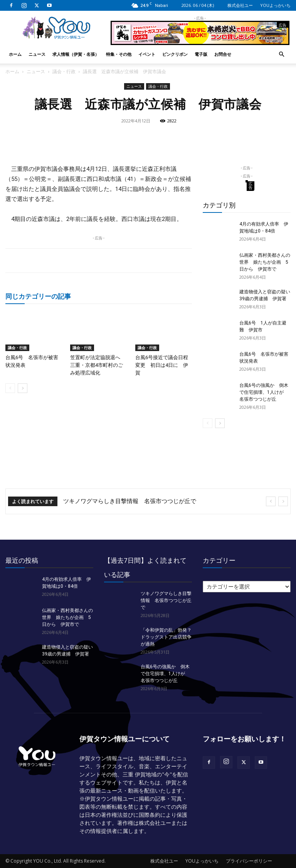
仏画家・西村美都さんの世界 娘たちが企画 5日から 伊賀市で (265, 262)
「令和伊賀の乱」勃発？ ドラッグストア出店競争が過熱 (168, 637)
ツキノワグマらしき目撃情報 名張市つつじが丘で (130, 501)
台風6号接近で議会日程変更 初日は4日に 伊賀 (162, 365)
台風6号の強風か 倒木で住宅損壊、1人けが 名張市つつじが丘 (264, 392)
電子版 (201, 54)
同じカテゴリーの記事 (38, 296)
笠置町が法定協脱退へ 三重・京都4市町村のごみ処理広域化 (98, 365)
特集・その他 (119, 54)
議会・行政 (64, 71)
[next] (283, 501)
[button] (281, 54)
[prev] (271, 501)
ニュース (37, 54)
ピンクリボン (175, 54)
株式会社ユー (240, 5)
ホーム (15, 54)
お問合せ (223, 54)
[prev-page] (10, 388)
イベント (147, 54)
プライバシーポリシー (249, 861)
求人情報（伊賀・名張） (76, 54)
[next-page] (23, 388)
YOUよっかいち (275, 5)
